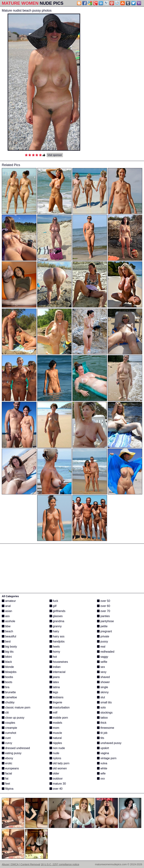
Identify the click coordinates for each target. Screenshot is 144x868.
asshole (9, 621)
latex (54, 682)
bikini (7, 657)
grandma (57, 621)
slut (101, 697)
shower (103, 682)
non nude (57, 748)
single (102, 687)
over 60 (104, 606)
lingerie (56, 702)
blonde (8, 667)
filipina (8, 789)
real (101, 647)
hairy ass (57, 636)
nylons (55, 758)
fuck (54, 601)
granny (56, 626)
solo (101, 707)
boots (7, 682)
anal (6, 606)
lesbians (56, 697)
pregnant (104, 631)
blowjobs (9, 672)
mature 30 (58, 784)
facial (7, 773)
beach (7, 631)
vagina (103, 753)
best (6, 641)
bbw (6, 626)
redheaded (106, 652)
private (103, 636)
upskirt (103, 748)
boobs (7, 677)
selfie (102, 662)
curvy (7, 743)
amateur (9, 601)
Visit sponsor (55, 155)
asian (7, 611)
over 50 (104, 601)
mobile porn (59, 718)
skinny (103, 692)
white (102, 768)
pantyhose (105, 621)
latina (55, 687)
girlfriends (57, 611)
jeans (55, 677)
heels (55, 647)
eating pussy (12, 753)
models (56, 723)
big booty (9, 647)
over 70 (104, 611)
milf (53, 713)
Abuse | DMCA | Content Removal (21, 864)
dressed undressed (16, 748)
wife (101, 773)
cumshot (9, 733)
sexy (102, 672)
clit (5, 713)
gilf (53, 606)
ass (6, 616)
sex (101, 667)
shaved (103, 677)
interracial (57, 672)
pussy (102, 641)
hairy (54, 631)
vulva (102, 763)
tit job (102, 733)
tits (101, 738)
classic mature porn (16, 707)
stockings (105, 713)
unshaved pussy (109, 743)
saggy (103, 657)
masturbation (60, 707)
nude (54, 753)
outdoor (56, 779)
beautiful (9, 636)
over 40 (56, 789)
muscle (56, 733)
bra (6, 687)
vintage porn (107, 758)
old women (58, 768)
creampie (9, 728)
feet (6, 784)
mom (54, 728)
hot (53, 657)
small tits (104, 702)
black (7, 662)
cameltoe (9, 697)
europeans (10, 768)
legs (54, 692)
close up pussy (13, 718)
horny (55, 652)
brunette (9, 692)
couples (9, 723)
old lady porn (59, 763)
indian (55, 667)
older (54, 773)
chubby (8, 702)
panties (103, 616)
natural (56, 738)
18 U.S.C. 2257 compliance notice (60, 864)
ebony (7, 758)
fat (5, 779)
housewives (59, 662)
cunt (6, 738)
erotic (7, 763)
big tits (8, 652)
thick (102, 723)
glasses (56, 616)
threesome (106, 728)
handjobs (57, 641)
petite (102, 626)
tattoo (102, 718)
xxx (101, 779)
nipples (56, 743)
